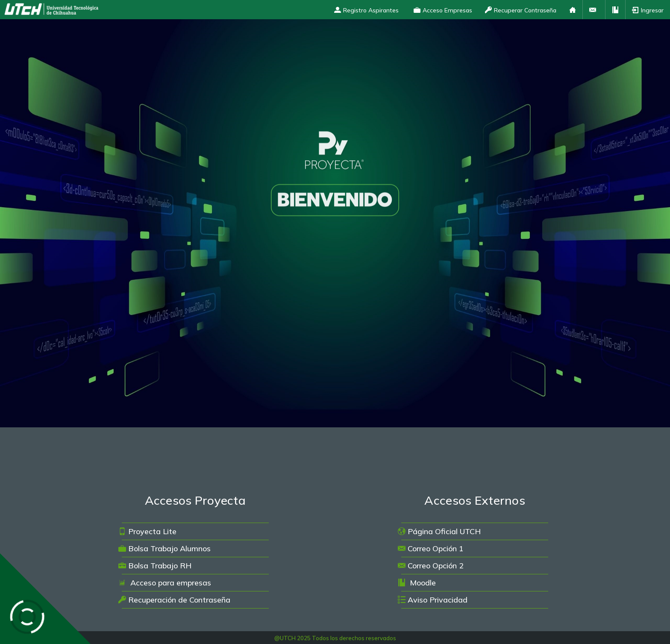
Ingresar (648, 10)
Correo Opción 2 (431, 566)
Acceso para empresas (165, 583)
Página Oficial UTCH (439, 531)
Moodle (417, 583)
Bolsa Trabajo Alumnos (165, 548)
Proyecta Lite (147, 531)
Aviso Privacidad (433, 600)
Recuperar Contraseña (521, 10)
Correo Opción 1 (431, 548)
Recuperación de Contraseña (174, 600)
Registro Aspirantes (366, 10)
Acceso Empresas (443, 10)
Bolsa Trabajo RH (155, 566)
